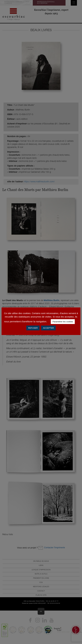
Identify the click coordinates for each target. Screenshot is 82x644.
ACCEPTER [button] (48, 328)
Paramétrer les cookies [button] (63, 322)
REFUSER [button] (33, 328)
